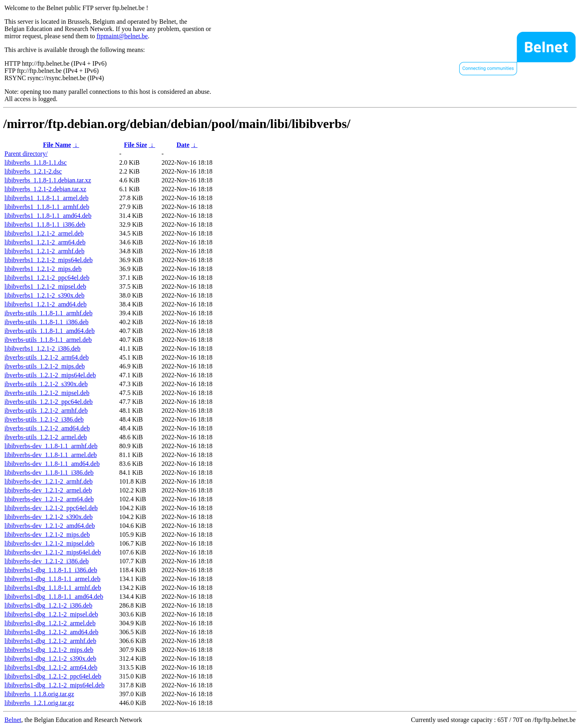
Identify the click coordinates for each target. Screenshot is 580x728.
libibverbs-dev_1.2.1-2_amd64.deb (50, 526)
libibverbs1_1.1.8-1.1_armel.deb (47, 198)
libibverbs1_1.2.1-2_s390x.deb (45, 295)
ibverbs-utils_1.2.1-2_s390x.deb (46, 384)
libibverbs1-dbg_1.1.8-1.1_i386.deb (51, 570)
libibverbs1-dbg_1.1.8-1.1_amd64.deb (54, 597)
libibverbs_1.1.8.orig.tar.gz (39, 694)
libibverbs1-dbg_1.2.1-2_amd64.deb (51, 632)
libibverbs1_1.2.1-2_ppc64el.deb (47, 278)
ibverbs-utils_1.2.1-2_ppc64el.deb (49, 402)
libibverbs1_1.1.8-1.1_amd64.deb (48, 216)
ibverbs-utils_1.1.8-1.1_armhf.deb (49, 313)
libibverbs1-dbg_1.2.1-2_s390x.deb (50, 659)
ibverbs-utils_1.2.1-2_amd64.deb (47, 428)
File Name (57, 145)
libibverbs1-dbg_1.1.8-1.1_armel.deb (52, 579)
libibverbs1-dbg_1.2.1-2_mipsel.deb (51, 614)
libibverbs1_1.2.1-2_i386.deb (42, 348)
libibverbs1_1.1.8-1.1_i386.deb (45, 224)
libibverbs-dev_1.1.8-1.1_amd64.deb (52, 464)
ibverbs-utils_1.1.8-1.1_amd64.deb (50, 331)
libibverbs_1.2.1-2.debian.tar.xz (45, 189)
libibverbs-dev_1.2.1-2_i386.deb (47, 561)
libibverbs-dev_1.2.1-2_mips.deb (47, 535)
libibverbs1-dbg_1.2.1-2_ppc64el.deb (53, 676)
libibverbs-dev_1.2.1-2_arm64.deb (49, 499)
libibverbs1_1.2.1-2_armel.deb (44, 233)
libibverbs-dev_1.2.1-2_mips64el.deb (53, 552)
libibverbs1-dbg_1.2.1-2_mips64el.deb (54, 685)
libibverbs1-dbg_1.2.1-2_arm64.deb (51, 667)
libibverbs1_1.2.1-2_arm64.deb (45, 242)
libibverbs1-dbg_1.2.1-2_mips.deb (49, 650)
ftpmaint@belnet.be (122, 36)
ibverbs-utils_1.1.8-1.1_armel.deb (48, 340)
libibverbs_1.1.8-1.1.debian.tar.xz (48, 180)
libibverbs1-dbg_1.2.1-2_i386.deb (48, 605)
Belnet (13, 720)
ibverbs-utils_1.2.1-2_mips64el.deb (50, 375)
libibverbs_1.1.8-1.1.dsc (36, 162)
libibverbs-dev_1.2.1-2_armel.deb (48, 490)
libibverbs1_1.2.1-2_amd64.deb (46, 304)
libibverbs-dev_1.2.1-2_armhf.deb (49, 481)
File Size (136, 145)
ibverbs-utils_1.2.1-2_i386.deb (44, 419)
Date (183, 145)
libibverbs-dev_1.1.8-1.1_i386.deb (49, 473)
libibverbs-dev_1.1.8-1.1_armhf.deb (51, 446)
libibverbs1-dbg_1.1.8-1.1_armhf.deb (53, 588)
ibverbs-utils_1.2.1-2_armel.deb (46, 437)
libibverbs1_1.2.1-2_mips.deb (43, 269)
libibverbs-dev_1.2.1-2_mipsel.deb (50, 543)
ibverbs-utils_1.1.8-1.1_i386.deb (47, 322)
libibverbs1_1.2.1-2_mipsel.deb (45, 286)
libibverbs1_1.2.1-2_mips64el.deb (49, 260)
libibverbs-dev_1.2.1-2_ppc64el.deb (51, 508)
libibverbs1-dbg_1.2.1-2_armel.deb (50, 623)
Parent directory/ (26, 154)
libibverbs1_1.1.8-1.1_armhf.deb (47, 207)
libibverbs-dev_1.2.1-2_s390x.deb (49, 517)
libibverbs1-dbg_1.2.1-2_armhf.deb (50, 641)
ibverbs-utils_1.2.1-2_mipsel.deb (47, 393)
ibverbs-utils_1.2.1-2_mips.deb (45, 366)
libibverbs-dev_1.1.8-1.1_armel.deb (51, 455)
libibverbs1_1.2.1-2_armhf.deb (45, 251)
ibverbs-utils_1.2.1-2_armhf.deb (46, 411)
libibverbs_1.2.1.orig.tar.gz (39, 703)
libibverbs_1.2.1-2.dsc (33, 171)
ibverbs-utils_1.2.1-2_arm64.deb (47, 357)
